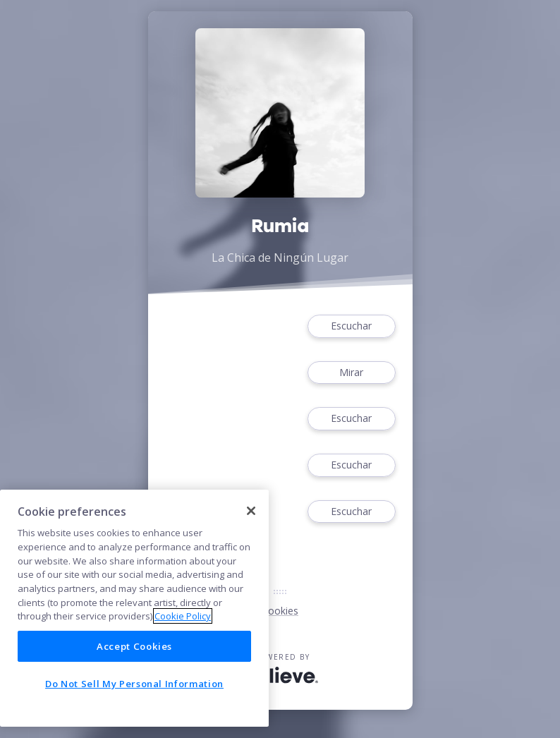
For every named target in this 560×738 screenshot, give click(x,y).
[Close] (251, 511)
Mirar (351, 373)
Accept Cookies (134, 646)
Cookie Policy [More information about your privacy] (183, 616)
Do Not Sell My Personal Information (134, 684)
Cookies (280, 611)
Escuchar (351, 326)
